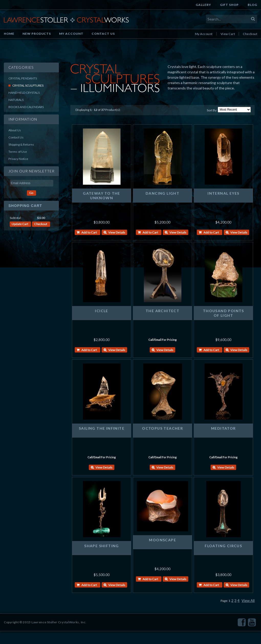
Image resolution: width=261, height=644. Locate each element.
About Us (15, 130)
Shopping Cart (25, 206)
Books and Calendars (26, 107)
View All (248, 600)
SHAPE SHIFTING (102, 546)
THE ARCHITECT (162, 311)
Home (9, 34)
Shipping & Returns (21, 144)
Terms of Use (18, 152)
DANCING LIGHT (162, 193)
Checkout (250, 34)
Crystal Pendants (23, 78)
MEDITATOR (224, 428)
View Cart (228, 34)
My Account (71, 34)
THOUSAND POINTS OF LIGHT (224, 313)
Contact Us (103, 34)
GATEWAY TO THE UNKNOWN (102, 196)
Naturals (16, 100)
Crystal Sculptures (28, 85)
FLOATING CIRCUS (223, 546)
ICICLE (101, 311)
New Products (37, 34)
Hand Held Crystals (24, 93)
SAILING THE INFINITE (102, 428)
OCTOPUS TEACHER (162, 428)
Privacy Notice (18, 159)
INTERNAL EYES (223, 193)
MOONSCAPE (162, 540)
